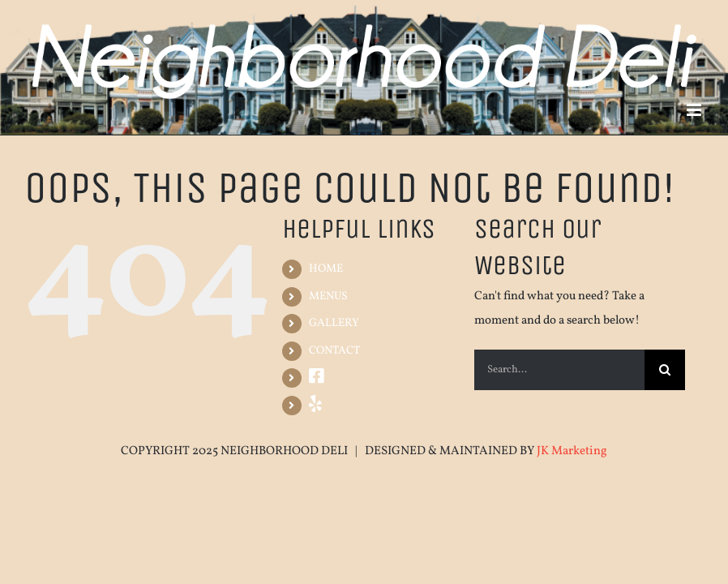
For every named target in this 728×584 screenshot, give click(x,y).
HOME (326, 269)
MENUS (328, 296)
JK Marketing (572, 451)
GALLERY (334, 323)
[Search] (665, 370)
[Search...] (559, 370)
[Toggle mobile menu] (695, 110)
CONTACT (334, 351)
